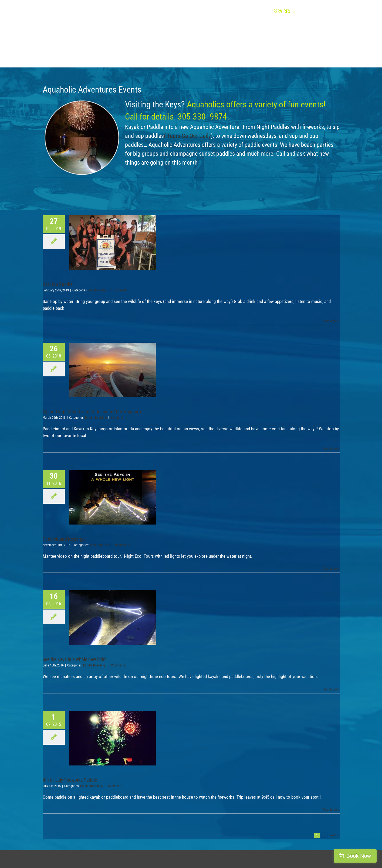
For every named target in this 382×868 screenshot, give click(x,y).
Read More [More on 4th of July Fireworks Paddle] (330, 810)
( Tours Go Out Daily (187, 136)
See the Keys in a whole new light (74, 659)
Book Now (359, 856)
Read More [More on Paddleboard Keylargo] (330, 569)
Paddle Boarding (96, 418)
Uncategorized (98, 290)
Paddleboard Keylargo (64, 539)
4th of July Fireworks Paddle (70, 780)
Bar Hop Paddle (58, 284)
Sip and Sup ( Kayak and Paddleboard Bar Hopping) (92, 412)
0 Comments (119, 290)
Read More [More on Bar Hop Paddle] (330, 321)
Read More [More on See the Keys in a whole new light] (330, 689)
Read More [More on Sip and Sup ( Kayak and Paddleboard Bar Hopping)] (330, 448)
